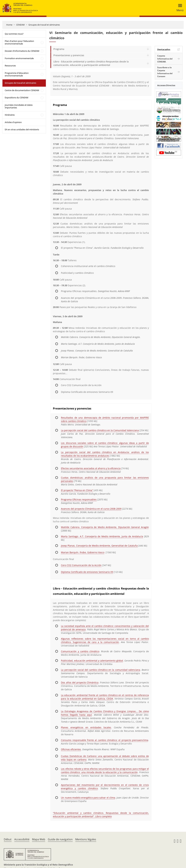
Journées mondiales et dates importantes (19, 106)
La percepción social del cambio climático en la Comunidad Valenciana (100, 430)
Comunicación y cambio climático (80, 651)
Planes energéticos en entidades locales (86, 727)
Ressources (10, 66)
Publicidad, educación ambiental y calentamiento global (92, 661)
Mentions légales (86, 839)
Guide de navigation (60, 839)
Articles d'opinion (13, 122)
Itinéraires (10, 115)
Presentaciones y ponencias (69, 55)
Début (8, 839)
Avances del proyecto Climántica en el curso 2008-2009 (91, 509)
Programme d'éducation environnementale (17, 74)
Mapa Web (39, 839)
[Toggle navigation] (179, 8)
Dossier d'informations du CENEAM (22, 51)
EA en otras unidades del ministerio (22, 129)
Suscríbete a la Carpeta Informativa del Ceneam (165, 72)
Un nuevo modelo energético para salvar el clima (88, 798)
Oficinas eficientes (71, 749)
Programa (59, 49)
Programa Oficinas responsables (79, 499)
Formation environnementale (19, 58)
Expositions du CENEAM (17, 98)
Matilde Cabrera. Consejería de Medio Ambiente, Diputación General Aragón (105, 527)
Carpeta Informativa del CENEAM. (165, 59)
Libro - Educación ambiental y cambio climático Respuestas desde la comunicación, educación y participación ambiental (91, 63)
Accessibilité (22, 839)
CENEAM (20, 25)
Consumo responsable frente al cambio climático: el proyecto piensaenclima (105, 740)
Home (9, 25)
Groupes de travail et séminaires (44, 25)
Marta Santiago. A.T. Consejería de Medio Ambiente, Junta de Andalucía (102, 536)
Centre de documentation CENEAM (22, 90)
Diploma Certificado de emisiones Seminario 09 (87, 572)
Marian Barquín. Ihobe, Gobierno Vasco (83, 552)
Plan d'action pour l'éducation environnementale (19, 42)
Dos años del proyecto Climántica (80, 682)
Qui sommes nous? (14, 34)
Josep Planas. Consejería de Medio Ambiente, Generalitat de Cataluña (99, 546)
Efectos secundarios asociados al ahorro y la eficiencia (91, 468)
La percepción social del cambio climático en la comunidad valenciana (100, 670)
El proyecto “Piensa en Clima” (77, 490)
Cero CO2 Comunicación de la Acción (81, 565)
